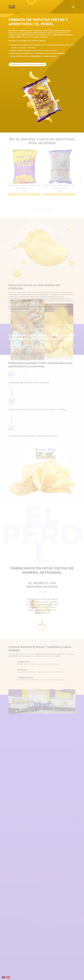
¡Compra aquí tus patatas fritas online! (27, 64)
